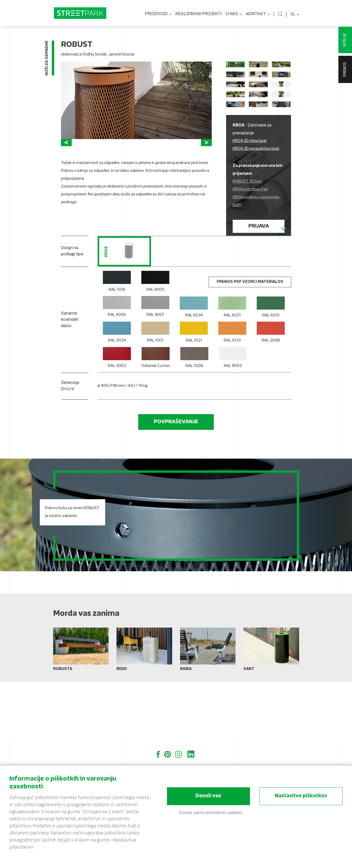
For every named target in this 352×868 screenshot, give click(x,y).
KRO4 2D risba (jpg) (250, 175)
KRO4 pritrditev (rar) (250, 224)
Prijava (259, 261)
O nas (234, 14)
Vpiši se (345, 40)
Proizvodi (158, 14)
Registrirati (259, 276)
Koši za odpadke (47, 59)
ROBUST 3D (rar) (247, 216)
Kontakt (258, 14)
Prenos (345, 69)
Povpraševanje (176, 480)
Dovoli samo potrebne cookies (211, 813)
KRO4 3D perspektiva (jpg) (256, 183)
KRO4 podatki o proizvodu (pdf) (256, 236)
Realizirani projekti (199, 14)
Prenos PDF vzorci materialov (250, 340)
